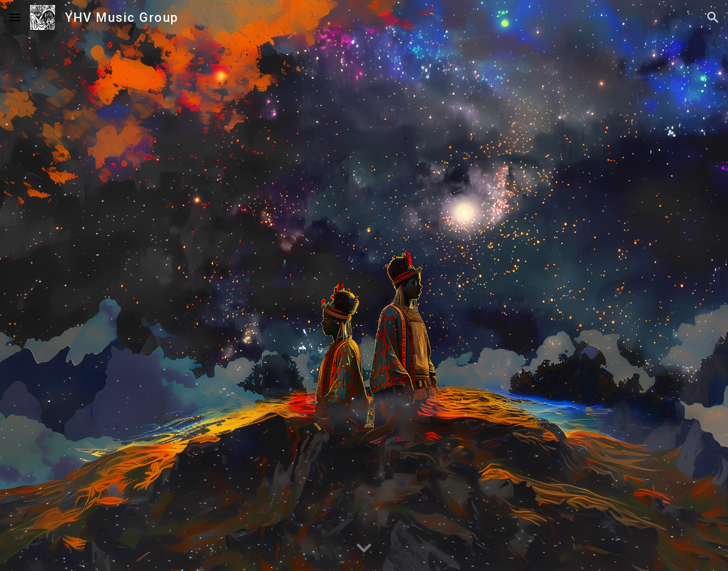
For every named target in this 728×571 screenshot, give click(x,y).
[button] (15, 17)
